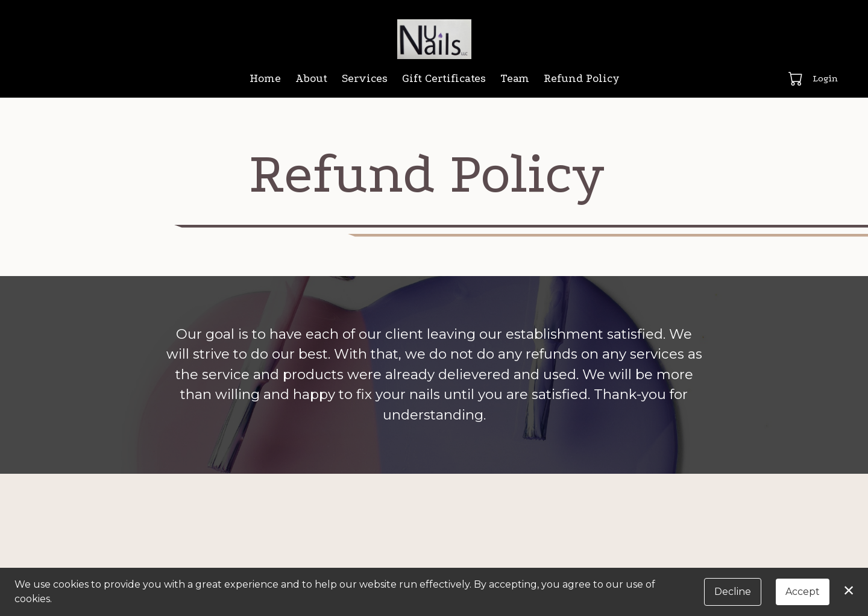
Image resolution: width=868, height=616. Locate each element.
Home (265, 79)
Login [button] (825, 78)
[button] (797, 78)
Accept (803, 592)
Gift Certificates (444, 79)
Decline (733, 592)
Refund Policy (582, 79)
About (311, 79)
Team (515, 79)
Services (365, 79)
